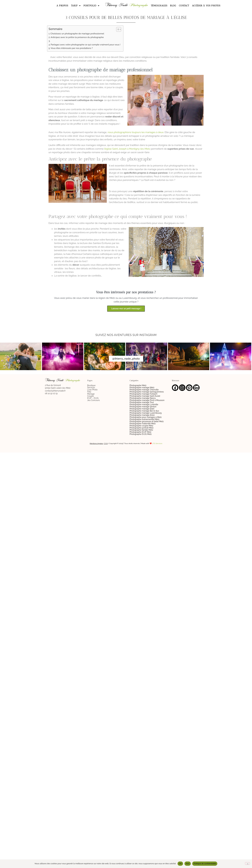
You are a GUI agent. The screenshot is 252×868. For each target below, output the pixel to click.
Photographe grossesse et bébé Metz (147, 421)
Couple (91, 396)
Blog (173, 6)
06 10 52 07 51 (51, 393)
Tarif (76, 6)
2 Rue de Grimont (53, 385)
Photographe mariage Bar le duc (144, 411)
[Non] (247, 863)
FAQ (89, 392)
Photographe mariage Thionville (144, 390)
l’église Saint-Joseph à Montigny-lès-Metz (127, 149)
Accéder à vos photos (206, 6)
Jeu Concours (94, 400)
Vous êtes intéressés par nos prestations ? (72, 48)
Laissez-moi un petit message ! (126, 309)
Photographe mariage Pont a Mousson (147, 400)
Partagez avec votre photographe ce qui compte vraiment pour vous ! (86, 45)
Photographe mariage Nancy (143, 398)
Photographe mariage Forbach (143, 394)
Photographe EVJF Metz (141, 432)
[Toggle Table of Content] (117, 29)
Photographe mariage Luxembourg (146, 413)
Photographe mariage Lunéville (144, 404)
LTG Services (157, 443)
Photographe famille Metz (141, 430)
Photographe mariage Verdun (143, 407)
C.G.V (106, 443)
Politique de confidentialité (205, 864)
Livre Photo (92, 390)
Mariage (91, 394)
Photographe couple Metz (141, 426)
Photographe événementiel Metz (145, 419)
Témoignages (159, 6)
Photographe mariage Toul (142, 402)
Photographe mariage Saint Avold (145, 396)
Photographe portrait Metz (142, 428)
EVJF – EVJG (93, 398)
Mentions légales (96, 443)
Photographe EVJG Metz (141, 434)
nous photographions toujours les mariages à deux (136, 132)
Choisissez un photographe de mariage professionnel (77, 34)
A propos (62, 6)
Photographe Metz (138, 385)
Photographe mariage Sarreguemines (147, 392)
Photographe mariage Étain (142, 409)
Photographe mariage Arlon (142, 415)
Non (188, 864)
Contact (184, 6)
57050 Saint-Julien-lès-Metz (58, 388)
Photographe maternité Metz (143, 424)
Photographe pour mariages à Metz (146, 417)
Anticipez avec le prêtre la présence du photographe (77, 37)
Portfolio (91, 6)
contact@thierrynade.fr (55, 391)
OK (180, 864)
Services (91, 388)
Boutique (91, 385)
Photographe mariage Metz (142, 388)
